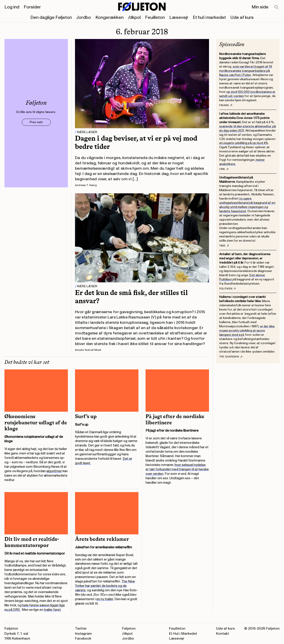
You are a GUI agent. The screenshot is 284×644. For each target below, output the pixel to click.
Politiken (227, 289)
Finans (226, 105)
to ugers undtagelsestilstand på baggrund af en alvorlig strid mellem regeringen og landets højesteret (247, 205)
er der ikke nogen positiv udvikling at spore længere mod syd (247, 331)
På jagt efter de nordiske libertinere (175, 419)
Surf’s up (86, 416)
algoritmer (54, 471)
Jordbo (84, 17)
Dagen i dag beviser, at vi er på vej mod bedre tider (136, 142)
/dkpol (134, 17)
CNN (224, 169)
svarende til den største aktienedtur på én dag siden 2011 (248, 128)
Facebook (83, 638)
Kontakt (223, 634)
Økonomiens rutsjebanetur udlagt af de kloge (36, 423)
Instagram (83, 634)
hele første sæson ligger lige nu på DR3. (35, 608)
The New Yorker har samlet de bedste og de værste (105, 586)
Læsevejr (179, 17)
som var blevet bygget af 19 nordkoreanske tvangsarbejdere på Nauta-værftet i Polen (246, 71)
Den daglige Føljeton (51, 17)
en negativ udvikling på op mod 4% (244, 143)
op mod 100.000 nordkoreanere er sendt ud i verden (247, 94)
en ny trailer (105, 599)
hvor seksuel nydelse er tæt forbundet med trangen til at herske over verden (177, 469)
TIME (224, 246)
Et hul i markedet (209, 17)
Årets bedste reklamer (102, 539)
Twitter (81, 628)
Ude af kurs (242, 17)
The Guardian (231, 357)
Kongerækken (109, 17)
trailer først (52, 610)
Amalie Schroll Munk (88, 350)
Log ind (12, 7)
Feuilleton (155, 17)
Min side (260, 7)
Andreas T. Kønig (86, 185)
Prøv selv (36, 122)
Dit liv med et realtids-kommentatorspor (32, 542)
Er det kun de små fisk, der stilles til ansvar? (131, 297)
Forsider (32, 7)
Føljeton (129, 628)
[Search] (277, 8)
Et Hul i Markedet (183, 634)
